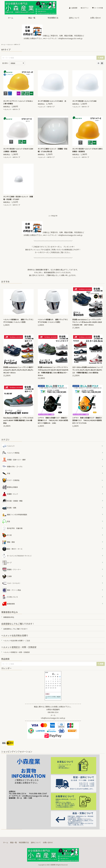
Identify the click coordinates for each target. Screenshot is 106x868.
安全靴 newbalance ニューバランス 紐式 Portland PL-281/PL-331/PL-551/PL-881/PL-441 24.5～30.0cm (18, 370)
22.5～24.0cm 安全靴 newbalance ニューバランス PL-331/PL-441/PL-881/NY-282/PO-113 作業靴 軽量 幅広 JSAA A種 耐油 (87, 370)
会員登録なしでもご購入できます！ (16, 629)
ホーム (11, 18)
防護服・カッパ (10, 494)
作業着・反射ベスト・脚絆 (14, 460)
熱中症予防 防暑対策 (12, 528)
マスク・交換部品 (13, 480)
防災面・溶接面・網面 (12, 501)
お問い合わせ (95, 18)
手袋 (6, 473)
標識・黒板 (8, 542)
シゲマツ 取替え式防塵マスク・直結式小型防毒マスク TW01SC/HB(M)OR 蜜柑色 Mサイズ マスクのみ (88, 420)
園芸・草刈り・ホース (12, 549)
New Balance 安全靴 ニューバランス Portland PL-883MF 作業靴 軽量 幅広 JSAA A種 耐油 (18, 420)
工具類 (7, 576)
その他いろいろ (10, 597)
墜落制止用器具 (10, 487)
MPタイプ (16, 109)
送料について (74, 18)
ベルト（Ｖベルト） (12, 583)
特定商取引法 (53, 18)
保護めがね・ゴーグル (12, 467)
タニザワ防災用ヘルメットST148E (84, 101)
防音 (6, 521)
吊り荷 (7, 535)
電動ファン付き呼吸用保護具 (15, 515)
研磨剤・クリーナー (12, 569)
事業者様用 (8, 604)
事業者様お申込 (9, 617)
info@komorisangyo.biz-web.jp (70, 38)
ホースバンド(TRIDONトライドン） (17, 556)
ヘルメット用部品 (11, 453)
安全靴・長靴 (9, 508)
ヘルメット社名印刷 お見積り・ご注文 (17, 641)
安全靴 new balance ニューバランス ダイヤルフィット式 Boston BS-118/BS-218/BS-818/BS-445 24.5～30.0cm (87, 322)
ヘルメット (10, 44)
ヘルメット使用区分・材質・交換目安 (17, 652)
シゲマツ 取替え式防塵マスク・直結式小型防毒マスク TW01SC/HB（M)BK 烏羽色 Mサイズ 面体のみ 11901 (54, 420)
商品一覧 (32, 18)
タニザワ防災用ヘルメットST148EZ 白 (52, 101)
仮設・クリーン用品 (12, 590)
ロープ (7, 563)
